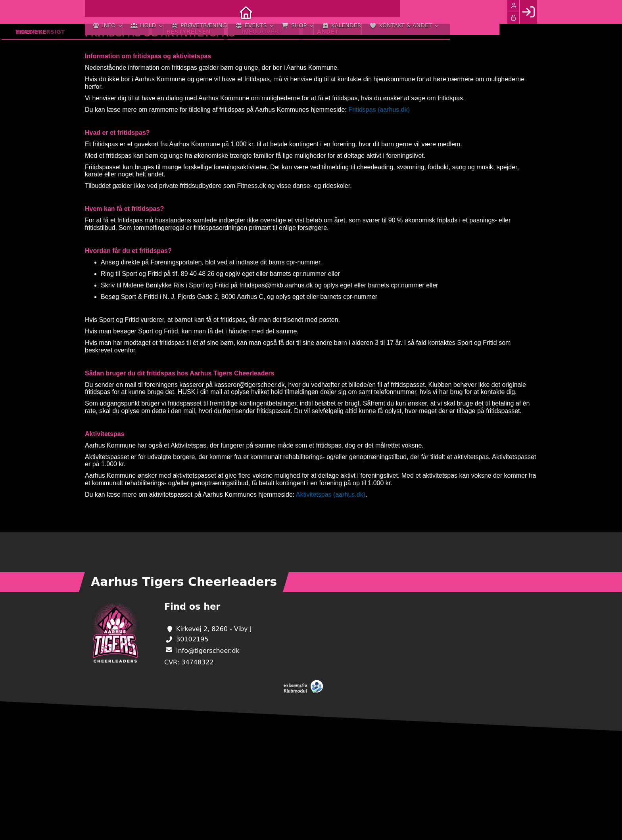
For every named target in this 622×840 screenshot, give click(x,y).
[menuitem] (97, 12)
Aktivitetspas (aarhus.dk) (331, 495)
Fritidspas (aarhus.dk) (379, 110)
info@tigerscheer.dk (208, 651)
